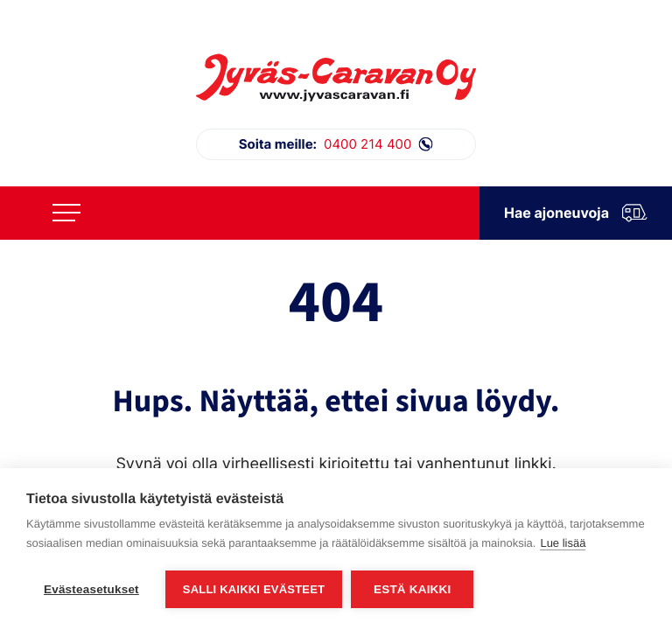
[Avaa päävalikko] (66, 213)
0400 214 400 (336, 144)
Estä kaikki (412, 589)
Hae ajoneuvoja (576, 213)
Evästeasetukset (91, 589)
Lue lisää (563, 543)
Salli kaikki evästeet (254, 589)
